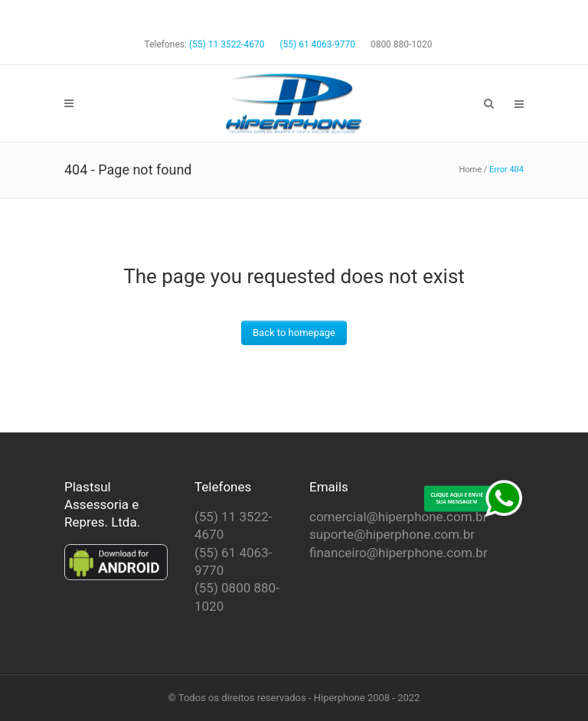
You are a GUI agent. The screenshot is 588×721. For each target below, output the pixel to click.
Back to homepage (294, 333)
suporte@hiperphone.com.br (392, 534)
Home (471, 170)
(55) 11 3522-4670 (227, 44)
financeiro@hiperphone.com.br (399, 553)
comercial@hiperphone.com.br (398, 517)
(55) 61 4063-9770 (317, 44)
